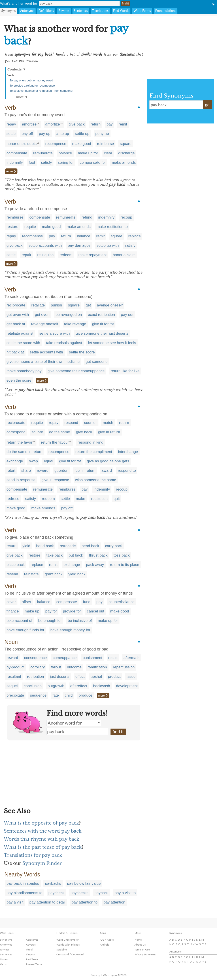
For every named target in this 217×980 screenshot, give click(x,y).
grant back (54, 574)
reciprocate (16, 305)
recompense (56, 144)
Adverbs (31, 945)
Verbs (3, 964)
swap (33, 461)
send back (91, 546)
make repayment (93, 255)
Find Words (121, 11)
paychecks (79, 893)
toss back (122, 555)
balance (65, 153)
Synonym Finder (42, 863)
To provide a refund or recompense (32, 86)
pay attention (114, 902)
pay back (77, 731)
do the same (60, 432)
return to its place (125, 565)
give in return (109, 432)
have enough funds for (25, 630)
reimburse (106, 144)
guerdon (61, 471)
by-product (15, 667)
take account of (19, 621)
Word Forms (142, 11)
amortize (52, 124)
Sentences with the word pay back (43, 831)
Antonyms (27, 11)
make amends (124, 163)
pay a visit (15, 902)
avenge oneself (110, 305)
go (207, 105)
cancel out (96, 611)
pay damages (79, 246)
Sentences (81, 11)
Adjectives (32, 940)
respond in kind (90, 442)
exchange (15, 461)
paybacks (53, 883)
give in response (55, 480)
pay (110, 124)
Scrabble (62, 949)
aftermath (132, 658)
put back (76, 555)
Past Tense (32, 959)
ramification (97, 667)
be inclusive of (80, 621)
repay (11, 124)
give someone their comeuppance (76, 371)
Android (105, 945)
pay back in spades (23, 883)
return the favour (55, 442)
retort (11, 471)
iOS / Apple (107, 940)
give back (77, 124)
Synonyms (9, 11)
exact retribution (101, 315)
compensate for (93, 163)
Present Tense (34, 964)
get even (42, 315)
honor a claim (124, 255)
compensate (17, 153)
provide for (72, 611)
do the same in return (24, 452)
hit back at (15, 352)
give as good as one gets (108, 461)
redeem (66, 255)
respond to (127, 471)
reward (43, 471)
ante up (63, 134)
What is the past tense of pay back (43, 847)
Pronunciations (166, 11)
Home (138, 940)
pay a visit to (125, 893)
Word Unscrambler (67, 940)
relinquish (46, 255)
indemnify (15, 163)
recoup (126, 217)
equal (49, 461)
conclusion (33, 686)
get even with (18, 315)
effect (80, 677)
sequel (12, 686)
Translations (100, 11)
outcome (74, 667)
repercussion (124, 667)
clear (108, 153)
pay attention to (85, 902)
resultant (14, 677)
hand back (45, 546)
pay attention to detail (47, 902)
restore (12, 227)
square (126, 144)
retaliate (38, 305)
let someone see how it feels (112, 343)
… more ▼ (20, 97)
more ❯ (11, 171)
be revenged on (69, 315)
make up (32, 611)
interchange (128, 452)
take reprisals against (64, 343)
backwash (102, 686)
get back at (16, 324)
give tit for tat (103, 324)
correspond (16, 432)
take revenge (75, 324)
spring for (66, 163)
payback (101, 893)
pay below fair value (84, 883)
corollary (38, 667)
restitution (99, 499)
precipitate (15, 695)
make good (82, 144)
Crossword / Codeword (70, 954)
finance (13, 611)
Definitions (46, 11)
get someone (97, 362)
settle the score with (23, 343)
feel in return (85, 471)
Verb (11, 75)
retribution (36, 677)
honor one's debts (22, 144)
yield (26, 546)
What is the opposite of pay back (41, 823)
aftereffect (79, 686)
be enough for (50, 621)
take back (54, 555)
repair (26, 255)
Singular (31, 954)
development (127, 686)
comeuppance (65, 658)
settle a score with (55, 333)
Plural (29, 949)
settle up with (107, 246)
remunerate (43, 153)
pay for (51, 611)
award (107, 471)
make (81, 499)
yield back (77, 574)
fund (87, 602)
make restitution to (112, 227)
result (113, 658)
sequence (38, 695)
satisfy (47, 163)
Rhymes (64, 11)
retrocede (68, 546)
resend (12, 574)
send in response (21, 480)
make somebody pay (24, 371)
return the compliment (94, 452)
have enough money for (70, 630)
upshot (96, 677)
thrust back (98, 555)
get (88, 305)
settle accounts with (45, 246)
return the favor (19, 442)
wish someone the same (96, 480)
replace (134, 236)
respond (71, 423)
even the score (19, 380)
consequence (35, 658)
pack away (95, 565)
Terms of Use (142, 949)
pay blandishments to (24, 893)
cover (11, 602)
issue (131, 677)
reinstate (31, 574)
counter (90, 423)
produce (85, 695)
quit (117, 499)
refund (87, 217)
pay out (127, 315)
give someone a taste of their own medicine (43, 362)
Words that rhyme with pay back (41, 839)
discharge (126, 153)
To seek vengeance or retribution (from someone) (41, 91)
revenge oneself (45, 324)
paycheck (56, 893)
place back (16, 565)
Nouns (4, 959)
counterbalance (121, 602)
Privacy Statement (145, 954)
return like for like (125, 371)
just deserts (60, 677)
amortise (29, 124)
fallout (56, 667)
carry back (114, 546)
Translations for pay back (33, 855)
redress (13, 499)
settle (11, 134)
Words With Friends (68, 945)
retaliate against (20, 333)
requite (30, 227)
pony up (102, 134)
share (26, 471)
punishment (92, 658)
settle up (82, 134)
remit (123, 124)
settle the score (82, 352)
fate (56, 695)
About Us (140, 945)
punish (56, 305)
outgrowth (56, 686)
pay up (45, 134)
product (114, 677)
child (69, 695)
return (96, 124)
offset (26, 602)
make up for (88, 153)
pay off (27, 134)
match (108, 423)
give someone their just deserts (102, 333)
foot (32, 163)
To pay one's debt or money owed (31, 80)
